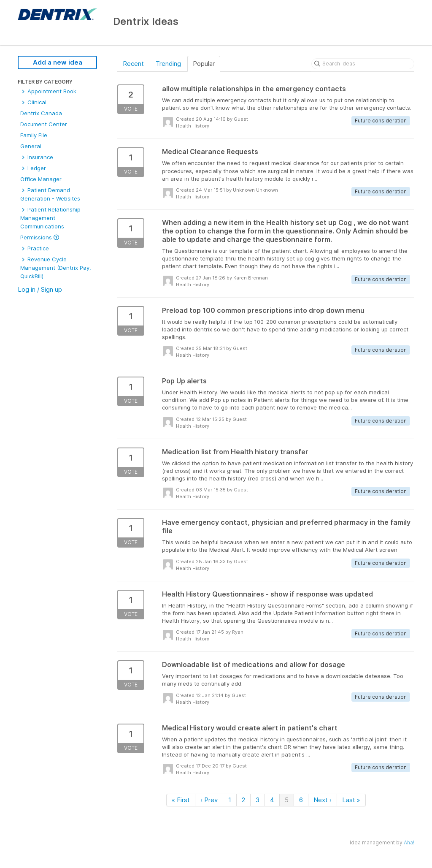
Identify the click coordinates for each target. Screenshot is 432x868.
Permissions (40, 237)
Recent (133, 64)
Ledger (33, 168)
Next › (323, 800)
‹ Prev (209, 800)
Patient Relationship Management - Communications (50, 218)
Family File (34, 135)
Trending (168, 64)
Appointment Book (48, 91)
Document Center (44, 124)
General (31, 146)
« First (181, 800)
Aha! (409, 842)
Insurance (37, 157)
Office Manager (41, 179)
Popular (204, 64)
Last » (351, 800)
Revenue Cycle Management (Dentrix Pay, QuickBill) (56, 268)
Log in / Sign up (40, 289)
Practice (35, 248)
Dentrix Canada (41, 113)
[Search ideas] (363, 64)
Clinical (33, 102)
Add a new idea (58, 62)
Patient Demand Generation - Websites (50, 194)
